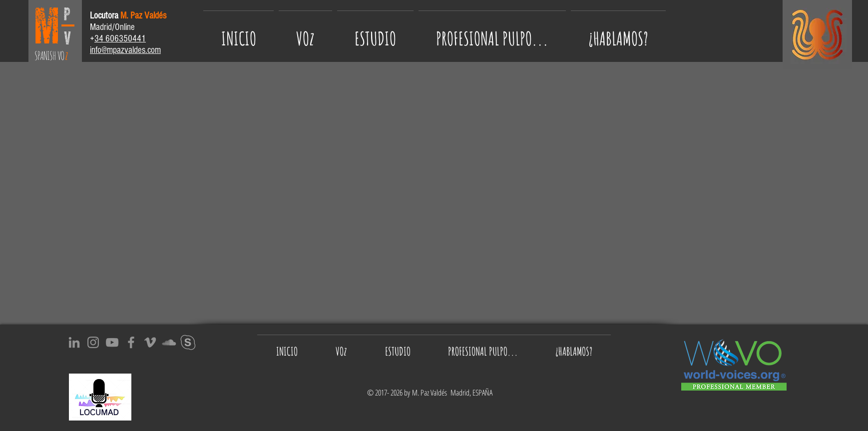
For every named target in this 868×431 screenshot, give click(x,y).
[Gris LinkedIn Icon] (74, 342)
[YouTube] (112, 342)
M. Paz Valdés (431, 393)
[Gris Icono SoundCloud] (169, 342)
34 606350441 (120, 39)
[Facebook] (131, 342)
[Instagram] (93, 342)
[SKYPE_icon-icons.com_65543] (188, 342)
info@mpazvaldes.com (125, 50)
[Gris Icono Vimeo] (150, 342)
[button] (492, 34)
